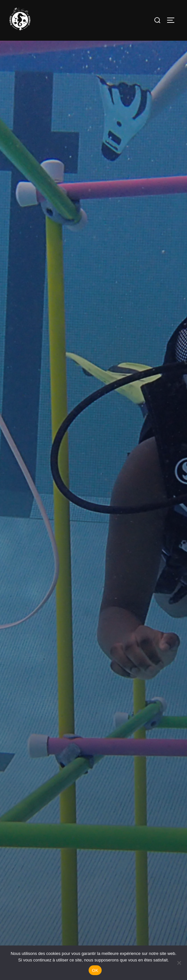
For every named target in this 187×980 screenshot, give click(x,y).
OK (95, 970)
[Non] (179, 963)
